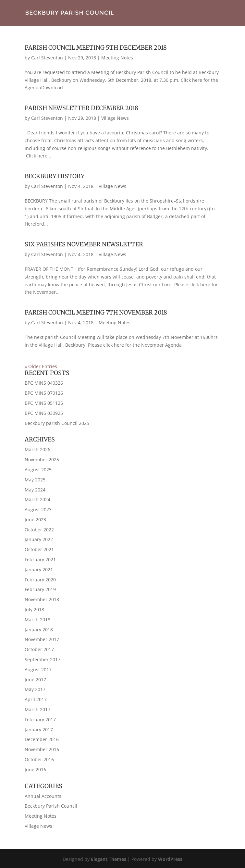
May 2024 (35, 490)
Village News (115, 118)
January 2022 (39, 539)
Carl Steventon (47, 58)
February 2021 (40, 559)
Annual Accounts (43, 796)
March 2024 (37, 499)
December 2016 (42, 739)
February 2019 (40, 589)
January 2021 (39, 570)
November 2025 (42, 459)
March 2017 (37, 709)
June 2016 (35, 769)
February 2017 (40, 719)
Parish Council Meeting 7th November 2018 (96, 312)
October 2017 (39, 649)
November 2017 (42, 639)
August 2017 (38, 670)
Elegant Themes (109, 859)
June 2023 (35, 520)
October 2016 (39, 759)
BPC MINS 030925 (44, 413)
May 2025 (35, 480)
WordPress (170, 859)
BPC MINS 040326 (44, 383)
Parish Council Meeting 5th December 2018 (96, 48)
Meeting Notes (117, 58)
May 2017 (35, 689)
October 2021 (39, 549)
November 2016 (42, 749)
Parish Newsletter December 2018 (81, 108)
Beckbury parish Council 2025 (57, 423)
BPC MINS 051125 (44, 403)
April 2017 (36, 699)
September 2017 (43, 659)
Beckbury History (55, 176)
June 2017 (35, 680)
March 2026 (37, 449)
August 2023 (38, 509)
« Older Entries (41, 366)
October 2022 (39, 530)
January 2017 (39, 730)
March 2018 (37, 620)
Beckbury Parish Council (51, 806)
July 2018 (34, 609)
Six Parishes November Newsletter (84, 244)
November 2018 (42, 599)
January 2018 (39, 630)
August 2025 (38, 470)
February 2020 (40, 580)
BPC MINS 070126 (44, 393)
